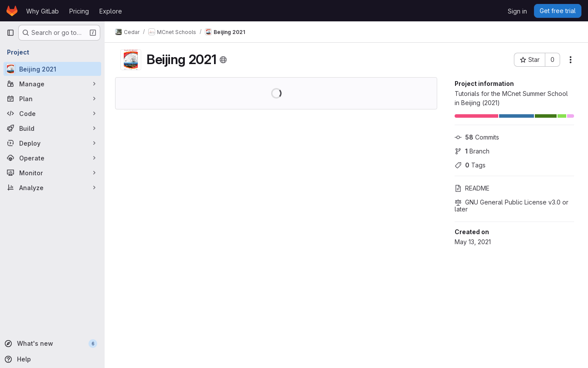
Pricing (79, 11)
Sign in (517, 11)
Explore (111, 11)
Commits (477, 137)
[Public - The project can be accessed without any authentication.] (223, 60)
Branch (472, 151)
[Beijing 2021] (52, 69)
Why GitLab (42, 11)
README (472, 188)
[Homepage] (12, 11)
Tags (470, 165)
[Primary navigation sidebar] (10, 33)
